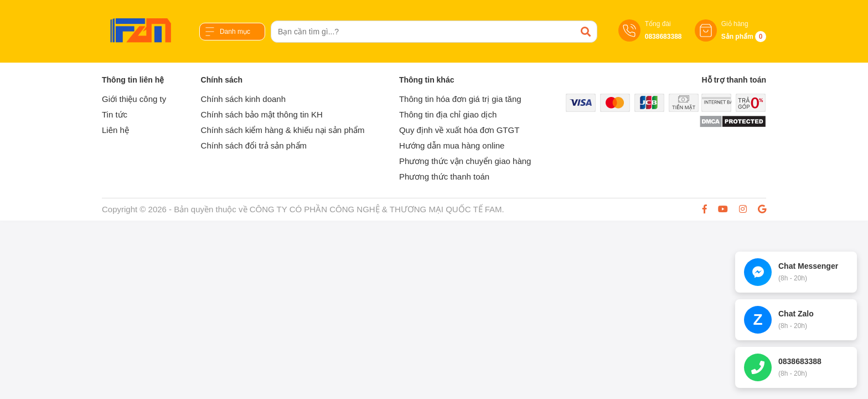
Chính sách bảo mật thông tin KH (262, 114)
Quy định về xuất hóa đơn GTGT (459, 130)
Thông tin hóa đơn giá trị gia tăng (460, 99)
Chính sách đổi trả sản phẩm (254, 145)
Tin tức (115, 114)
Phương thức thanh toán (444, 177)
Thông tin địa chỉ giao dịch (448, 114)
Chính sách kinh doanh (243, 99)
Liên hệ (115, 130)
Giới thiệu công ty (134, 99)
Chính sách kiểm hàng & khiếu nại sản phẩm (283, 130)
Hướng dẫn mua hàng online (452, 145)
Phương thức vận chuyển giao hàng (465, 161)
